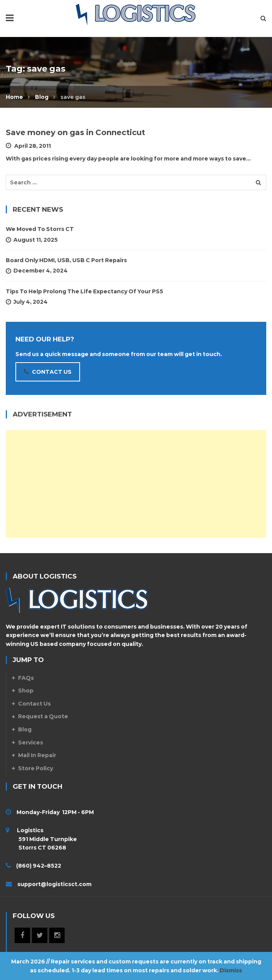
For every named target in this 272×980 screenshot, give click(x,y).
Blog (42, 97)
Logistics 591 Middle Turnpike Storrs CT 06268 (41, 839)
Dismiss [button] (231, 970)
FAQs (26, 678)
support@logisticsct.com (54, 884)
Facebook (22, 935)
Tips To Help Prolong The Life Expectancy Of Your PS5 (84, 291)
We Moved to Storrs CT (40, 229)
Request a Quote (43, 716)
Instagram (57, 935)
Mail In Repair (37, 755)
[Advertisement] (136, 484)
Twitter (40, 935)
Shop (26, 691)
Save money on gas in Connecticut (75, 132)
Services (31, 743)
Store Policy (36, 768)
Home (14, 97)
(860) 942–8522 (39, 866)
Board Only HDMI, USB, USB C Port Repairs (66, 260)
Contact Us (34, 704)
